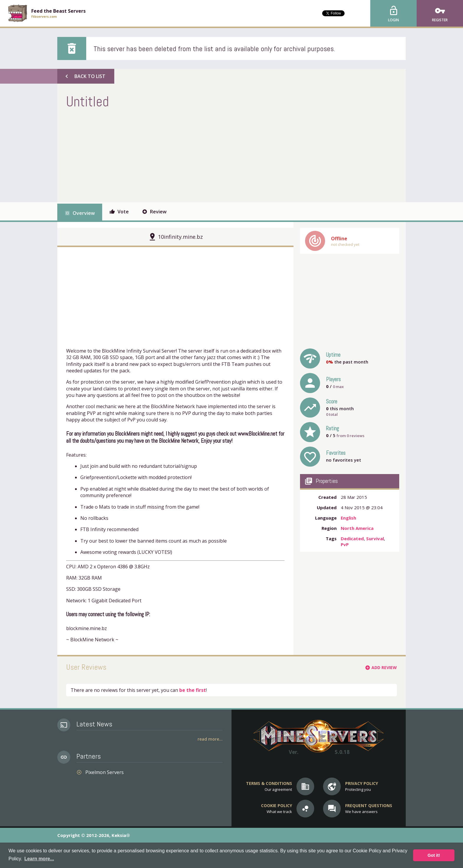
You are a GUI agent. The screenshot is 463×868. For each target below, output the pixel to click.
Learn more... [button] (39, 859)
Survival (375, 538)
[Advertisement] (174, 155)
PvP (345, 544)
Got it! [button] (434, 855)
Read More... (210, 739)
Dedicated (352, 538)
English (348, 518)
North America (357, 528)
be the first (193, 690)
